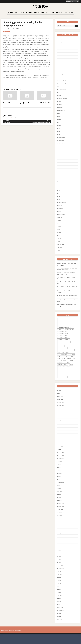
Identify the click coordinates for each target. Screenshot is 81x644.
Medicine (59, 178)
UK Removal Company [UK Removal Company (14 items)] (63, 369)
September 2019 (61, 519)
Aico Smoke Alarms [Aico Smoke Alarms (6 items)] (66, 323)
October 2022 (60, 452)
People (59, 193)
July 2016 (60, 588)
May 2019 (60, 531)
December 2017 (61, 576)
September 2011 (61, 618)
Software (59, 236)
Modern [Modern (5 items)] (67, 357)
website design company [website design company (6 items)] (64, 377)
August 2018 (60, 555)
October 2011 (60, 615)
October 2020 (60, 485)
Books (65, 13)
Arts (16, 13)
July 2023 (60, 437)
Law (58, 163)
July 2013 (60, 609)
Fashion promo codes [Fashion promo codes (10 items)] (70, 350)
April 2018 (60, 567)
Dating (59, 94)
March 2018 (60, 570)
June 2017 (60, 582)
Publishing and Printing (63, 205)
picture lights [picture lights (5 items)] (71, 359)
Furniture (59, 121)
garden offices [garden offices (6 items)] (62, 355)
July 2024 (60, 416)
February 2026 (61, 401)
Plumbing (60, 199)
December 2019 (61, 510)
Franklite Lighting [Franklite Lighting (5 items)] (62, 352)
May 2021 (60, 473)
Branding (59, 60)
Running (59, 214)
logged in (12, 117)
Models (59, 184)
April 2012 (60, 612)
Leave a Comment (16, 28)
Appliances (59, 13)
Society (59, 232)
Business (22, 13)
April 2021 (60, 476)
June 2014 (60, 603)
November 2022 (61, 449)
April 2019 (60, 534)
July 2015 (60, 591)
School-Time (60, 220)
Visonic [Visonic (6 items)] (60, 371)
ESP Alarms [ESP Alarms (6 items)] (61, 350)
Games (42, 13)
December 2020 (61, 479)
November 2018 (61, 549)
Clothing (71, 13)
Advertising (60, 42)
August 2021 (60, 467)
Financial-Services (62, 112)
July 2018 (60, 558)
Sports (59, 239)
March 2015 (60, 597)
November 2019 (61, 513)
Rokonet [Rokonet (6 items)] (72, 361)
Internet (59, 154)
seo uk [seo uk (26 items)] (68, 367)
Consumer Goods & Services (64, 84)
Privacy (7, 637)
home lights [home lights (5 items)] (61, 357)
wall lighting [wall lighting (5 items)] (66, 371)
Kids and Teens (61, 160)
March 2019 (60, 537)
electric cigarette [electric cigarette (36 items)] (63, 336)
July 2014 (60, 600)
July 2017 (60, 579)
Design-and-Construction (63, 100)
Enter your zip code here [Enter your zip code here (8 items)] (64, 348)
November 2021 (61, 461)
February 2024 (61, 425)
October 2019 (60, 516)
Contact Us (12, 637)
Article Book (41, 6)
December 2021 (61, 458)
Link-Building (60, 169)
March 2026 (60, 398)
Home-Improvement (62, 145)
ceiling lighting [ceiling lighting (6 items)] (62, 325)
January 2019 (60, 543)
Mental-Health (61, 181)
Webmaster (60, 251)
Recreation (60, 208)
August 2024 (60, 413)
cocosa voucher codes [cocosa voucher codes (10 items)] (64, 330)
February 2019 (61, 540)
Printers (59, 202)
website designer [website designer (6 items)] (62, 380)
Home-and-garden (61, 139)
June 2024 (60, 419)
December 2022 (61, 446)
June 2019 (60, 528)
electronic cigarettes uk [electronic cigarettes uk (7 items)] (64, 344)
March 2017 (60, 585)
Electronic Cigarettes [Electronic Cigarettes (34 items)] (64, 342)
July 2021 (60, 470)
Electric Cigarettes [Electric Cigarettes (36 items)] (63, 338)
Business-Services (62, 69)
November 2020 (61, 482)
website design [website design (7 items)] (62, 375)
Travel (59, 245)
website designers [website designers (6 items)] (62, 382)
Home (53, 13)
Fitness (59, 115)
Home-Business (61, 142)
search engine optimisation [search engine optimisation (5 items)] (65, 363)
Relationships (60, 211)
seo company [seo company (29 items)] (70, 365)
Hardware (60, 127)
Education (36, 13)
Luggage (59, 172)
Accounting (60, 39)
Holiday (59, 133)
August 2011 (60, 621)
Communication (61, 75)
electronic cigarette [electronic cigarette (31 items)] (63, 340)
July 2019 (60, 525)
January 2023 (60, 443)
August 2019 (60, 522)
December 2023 (61, 428)
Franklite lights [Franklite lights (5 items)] (73, 352)
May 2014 (60, 606)
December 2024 (61, 407)
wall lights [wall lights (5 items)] (61, 373)
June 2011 (60, 627)
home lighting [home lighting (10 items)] (71, 355)
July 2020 (60, 494)
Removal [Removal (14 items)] (60, 361)
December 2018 (61, 546)
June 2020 (60, 497)
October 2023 (60, 431)
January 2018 (60, 573)
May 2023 (60, 440)
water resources (61, 248)
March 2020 (60, 507)
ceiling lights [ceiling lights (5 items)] (71, 325)
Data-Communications (62, 90)
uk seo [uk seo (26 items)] (71, 369)
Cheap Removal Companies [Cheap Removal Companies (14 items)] (64, 328)
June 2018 (60, 561)
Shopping (60, 229)
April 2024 (60, 422)
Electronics (60, 106)
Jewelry (59, 157)
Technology (60, 242)
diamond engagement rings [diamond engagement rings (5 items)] (65, 332)
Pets (58, 196)
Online (59, 187)
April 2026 (60, 395)
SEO (58, 226)
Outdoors (59, 190)
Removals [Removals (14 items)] (66, 361)
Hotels (59, 148)
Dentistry (59, 97)
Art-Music (10, 13)
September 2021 (61, 464)
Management (60, 175)
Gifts (58, 124)
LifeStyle (59, 166)
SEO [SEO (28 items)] (74, 363)
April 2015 (60, 594)
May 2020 (60, 500)
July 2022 (60, 455)
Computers (29, 13)
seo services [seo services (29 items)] (61, 367)
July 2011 (60, 624)
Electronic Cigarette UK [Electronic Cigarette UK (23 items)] (64, 346)
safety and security (62, 217)
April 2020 (60, 504)
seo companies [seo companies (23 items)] (61, 365)
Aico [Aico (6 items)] (59, 323)
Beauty (59, 54)
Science (59, 223)
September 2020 (61, 488)
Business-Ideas (61, 66)
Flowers (59, 118)
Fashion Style (60, 109)
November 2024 (61, 410)
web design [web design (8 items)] (68, 373)
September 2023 (61, 434)
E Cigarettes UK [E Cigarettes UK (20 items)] (69, 334)
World (59, 254)
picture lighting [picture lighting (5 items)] (62, 359)
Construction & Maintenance (64, 81)
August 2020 (60, 491)
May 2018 (60, 564)
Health (48, 13)
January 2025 (60, 404)
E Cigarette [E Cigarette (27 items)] (61, 334)
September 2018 (61, 552)
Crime (59, 87)
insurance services (62, 151)
